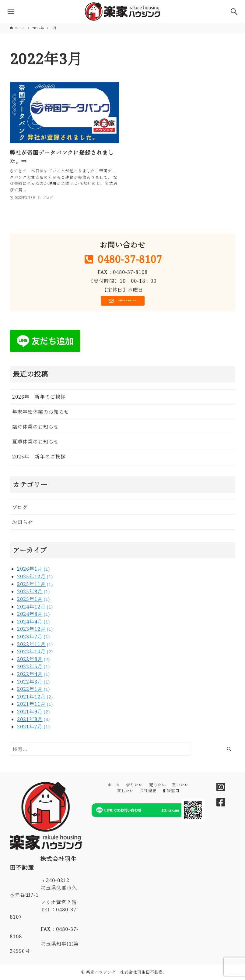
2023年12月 (35, 631)
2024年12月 (35, 609)
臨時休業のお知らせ (35, 429)
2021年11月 (35, 706)
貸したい (125, 791)
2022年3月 (33, 684)
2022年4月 (33, 676)
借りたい (135, 785)
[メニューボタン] (11, 12)
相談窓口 (171, 791)
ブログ (20, 510)
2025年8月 (33, 594)
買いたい (180, 785)
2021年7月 (33, 729)
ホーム (114, 785)
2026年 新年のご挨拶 (39, 399)
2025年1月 (33, 601)
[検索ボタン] (234, 12)
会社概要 (148, 791)
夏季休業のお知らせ (35, 444)
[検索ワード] (100, 751)
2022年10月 (35, 654)
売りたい (158, 785)
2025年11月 (35, 586)
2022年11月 (35, 646)
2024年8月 (33, 616)
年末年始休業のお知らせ (41, 414)
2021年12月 (35, 699)
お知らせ (23, 525)
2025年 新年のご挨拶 (39, 459)
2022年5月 (33, 669)
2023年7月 (33, 639)
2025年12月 (35, 579)
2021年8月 (33, 721)
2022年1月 (33, 691)
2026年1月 (33, 571)
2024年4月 (33, 624)
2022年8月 (33, 661)
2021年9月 (33, 714)
